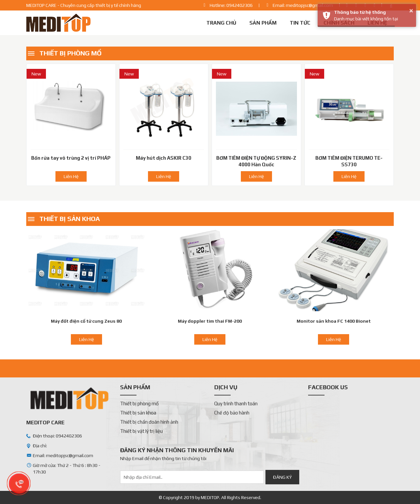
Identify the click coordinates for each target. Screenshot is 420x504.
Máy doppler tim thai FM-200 (210, 321)
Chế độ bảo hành (232, 413)
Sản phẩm (263, 23)
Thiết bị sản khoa (70, 219)
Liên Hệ (71, 176)
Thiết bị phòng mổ (71, 53)
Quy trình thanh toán (236, 403)
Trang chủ (221, 23)
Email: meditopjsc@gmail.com (303, 5)
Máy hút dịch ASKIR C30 (164, 158)
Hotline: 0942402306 (231, 5)
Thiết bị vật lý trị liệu (141, 431)
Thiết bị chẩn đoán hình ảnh (149, 422)
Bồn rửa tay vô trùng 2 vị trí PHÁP (71, 158)
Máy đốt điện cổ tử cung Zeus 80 (86, 321)
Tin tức (300, 23)
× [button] (411, 10)
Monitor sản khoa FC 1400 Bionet (334, 321)
